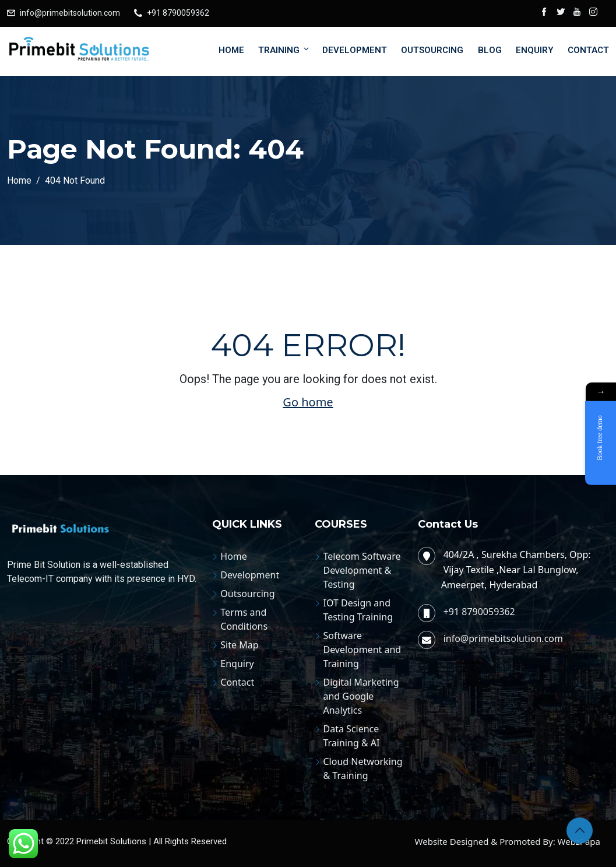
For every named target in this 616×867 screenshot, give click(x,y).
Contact (588, 50)
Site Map (239, 645)
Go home (308, 402)
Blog (490, 50)
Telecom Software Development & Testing (362, 570)
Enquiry (535, 50)
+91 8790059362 (178, 13)
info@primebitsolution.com (70, 13)
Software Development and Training (362, 650)
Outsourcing (432, 50)
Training (284, 50)
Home (231, 50)
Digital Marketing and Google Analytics (361, 696)
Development (355, 50)
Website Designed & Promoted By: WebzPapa (508, 841)
